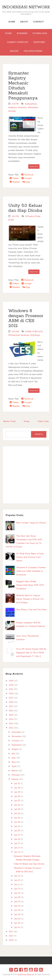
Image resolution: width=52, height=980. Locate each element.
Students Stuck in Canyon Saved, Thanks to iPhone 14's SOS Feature (30, 599)
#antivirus (13, 107)
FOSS (11, 220)
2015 (11, 715)
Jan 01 (17, 927)
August (15, 749)
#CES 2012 (38, 332)
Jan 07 (17, 902)
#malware (23, 107)
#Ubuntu (29, 216)
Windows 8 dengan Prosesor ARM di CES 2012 (26, 318)
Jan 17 (17, 843)
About (24, 22)
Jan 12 (17, 880)
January (15, 779)
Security (12, 111)
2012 (11, 728)
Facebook (27, 175)
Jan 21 (17, 826)
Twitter (14, 178)
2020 (11, 694)
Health (14, 51)
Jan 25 (17, 809)
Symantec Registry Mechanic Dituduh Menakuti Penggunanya (23, 86)
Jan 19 (17, 835)
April (14, 766)
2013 (11, 724)
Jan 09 (17, 893)
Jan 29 (17, 792)
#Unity (37, 216)
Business (22, 33)
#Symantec (33, 107)
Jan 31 (17, 784)
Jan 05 (17, 910)
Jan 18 (17, 839)
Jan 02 (17, 923)
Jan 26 (17, 805)
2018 (11, 702)
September (17, 745)
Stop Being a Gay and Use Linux (31, 610)
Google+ (27, 178)
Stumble (15, 182)
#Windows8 (14, 335)
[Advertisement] (26, 475)
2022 (11, 685)
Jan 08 (17, 897)
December (17, 732)
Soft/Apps (35, 335)
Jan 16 (17, 848)
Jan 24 (17, 814)
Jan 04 (17, 915)
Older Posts (43, 421)
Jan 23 (17, 818)
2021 (11, 689)
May (14, 762)
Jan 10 (17, 889)
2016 (11, 711)
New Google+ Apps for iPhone (31, 523)
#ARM (28, 332)
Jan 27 (17, 801)
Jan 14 (17, 852)
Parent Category (18, 42)
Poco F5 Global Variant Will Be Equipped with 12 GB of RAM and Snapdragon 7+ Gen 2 (31, 653)
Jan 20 (17, 831)
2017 (11, 706)
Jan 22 (17, 822)
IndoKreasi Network (26, 7)
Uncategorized (33, 51)
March (15, 771)
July (13, 754)
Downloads (40, 33)
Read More (34, 166)
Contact (38, 22)
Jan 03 (17, 919)
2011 (11, 932)
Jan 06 (17, 906)
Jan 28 (17, 796)
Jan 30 (17, 788)
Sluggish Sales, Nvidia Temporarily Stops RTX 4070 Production (30, 585)
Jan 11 (17, 885)
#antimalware (31, 104)
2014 (11, 719)
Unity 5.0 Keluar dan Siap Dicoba (25, 208)
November (17, 736)
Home (12, 22)
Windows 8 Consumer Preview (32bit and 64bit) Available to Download (31, 571)
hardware (25, 335)
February (16, 775)
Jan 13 (17, 876)
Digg (26, 182)
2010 (11, 936)
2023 (11, 681)
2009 (11, 940)
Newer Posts (9, 421)
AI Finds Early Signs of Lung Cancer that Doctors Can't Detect (30, 557)
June (14, 758)
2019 (11, 698)
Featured (39, 42)
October (16, 741)
